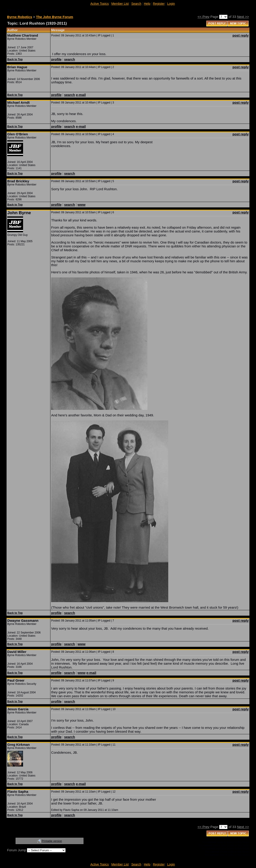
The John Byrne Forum (55, 17)
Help (147, 4)
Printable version (52, 841)
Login (171, 4)
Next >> (243, 17)
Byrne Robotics (20, 17)
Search (136, 4)
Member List (120, 4)
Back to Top (15, 59)
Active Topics (99, 4)
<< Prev (204, 17)
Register (159, 4)
